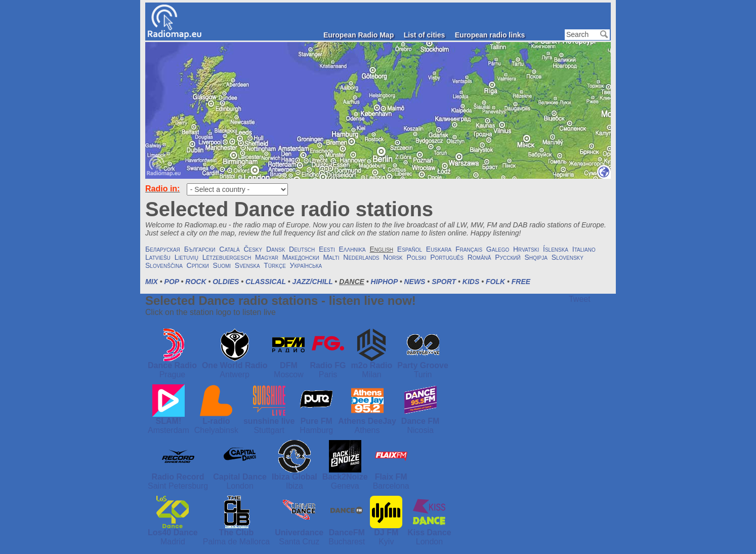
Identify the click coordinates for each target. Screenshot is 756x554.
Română (479, 257)
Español (410, 249)
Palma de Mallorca (237, 542)
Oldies (226, 282)
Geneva (345, 486)
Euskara (439, 249)
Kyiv (386, 542)
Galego (498, 249)
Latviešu (158, 257)
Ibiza (295, 486)
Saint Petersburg (178, 486)
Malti (331, 257)
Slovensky (568, 257)
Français (469, 249)
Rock (196, 282)
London (240, 486)
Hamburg (316, 430)
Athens (367, 430)
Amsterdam (169, 430)
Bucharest (347, 542)
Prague (173, 374)
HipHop (384, 282)
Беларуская (163, 249)
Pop (172, 282)
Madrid (173, 542)
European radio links (490, 35)
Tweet (580, 299)
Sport (444, 282)
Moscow (289, 374)
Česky (253, 249)
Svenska (247, 265)
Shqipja (536, 257)
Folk (495, 282)
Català (229, 249)
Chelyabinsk (216, 430)
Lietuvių (186, 257)
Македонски (301, 257)
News (414, 282)
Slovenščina (164, 265)
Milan (371, 374)
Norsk (393, 257)
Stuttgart (269, 430)
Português (447, 257)
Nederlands (361, 257)
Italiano (584, 249)
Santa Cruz (299, 542)
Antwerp (235, 374)
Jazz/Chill (313, 282)
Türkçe (275, 265)
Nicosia (420, 430)
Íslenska (556, 249)
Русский (508, 257)
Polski (417, 257)
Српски (198, 265)
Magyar (267, 257)
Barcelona (391, 486)
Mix (152, 282)
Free (521, 282)
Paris (328, 374)
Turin (423, 374)
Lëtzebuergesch (227, 257)
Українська (306, 265)
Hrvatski (526, 249)
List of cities (425, 35)
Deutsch (302, 249)
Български (200, 249)
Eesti (327, 249)
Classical (266, 282)
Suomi (222, 265)
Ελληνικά (352, 249)
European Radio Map (359, 35)
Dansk (276, 249)
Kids (471, 282)
